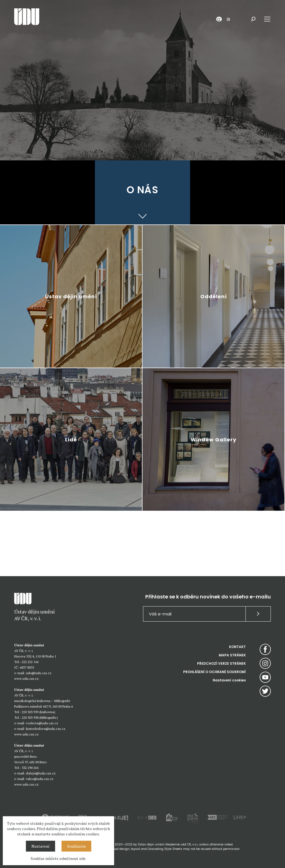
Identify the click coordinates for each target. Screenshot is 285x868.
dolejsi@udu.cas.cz (41, 773)
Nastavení (40, 846)
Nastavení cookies (229, 680)
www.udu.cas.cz (26, 678)
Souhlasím (76, 846)
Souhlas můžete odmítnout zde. (58, 858)
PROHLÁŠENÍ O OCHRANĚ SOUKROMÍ (214, 672)
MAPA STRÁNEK (232, 655)
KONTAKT (237, 647)
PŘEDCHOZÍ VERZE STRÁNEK (221, 663)
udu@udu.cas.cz (39, 673)
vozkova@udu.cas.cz (42, 723)
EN (228, 19)
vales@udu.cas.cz (40, 779)
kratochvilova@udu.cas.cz (46, 729)
